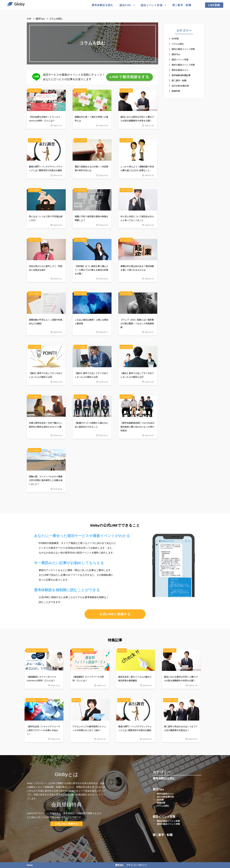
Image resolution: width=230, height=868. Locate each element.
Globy (30, 865)
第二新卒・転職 (182, 5)
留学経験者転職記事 (181, 75)
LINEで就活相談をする (129, 77)
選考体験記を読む (103, 5)
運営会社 (119, 865)
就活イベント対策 (152, 5)
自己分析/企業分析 (180, 86)
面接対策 (176, 91)
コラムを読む (178, 44)
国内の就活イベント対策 (183, 49)
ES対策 (175, 39)
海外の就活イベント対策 (183, 65)
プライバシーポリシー (137, 865)
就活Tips (125, 5)
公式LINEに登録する (115, 614)
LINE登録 (214, 5)
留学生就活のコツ (180, 70)
